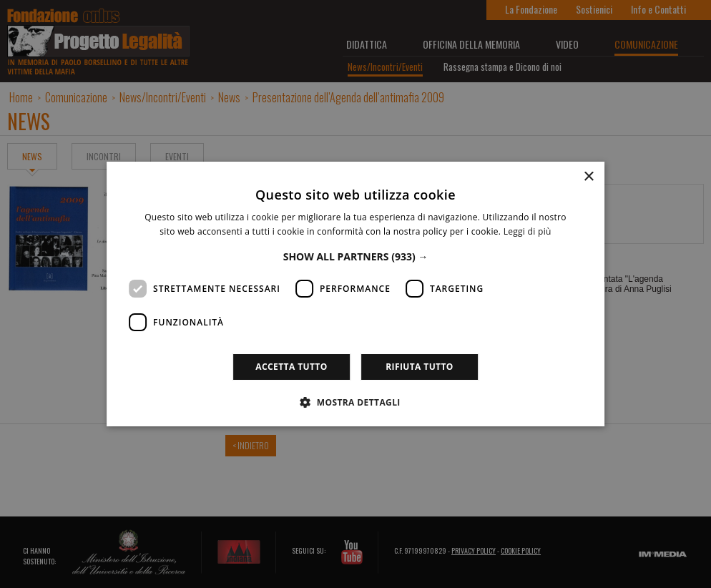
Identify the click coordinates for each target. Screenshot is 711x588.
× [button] (588, 177)
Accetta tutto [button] (291, 367)
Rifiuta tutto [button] (420, 367)
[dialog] (355, 294)
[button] (356, 256)
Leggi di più (528, 231)
